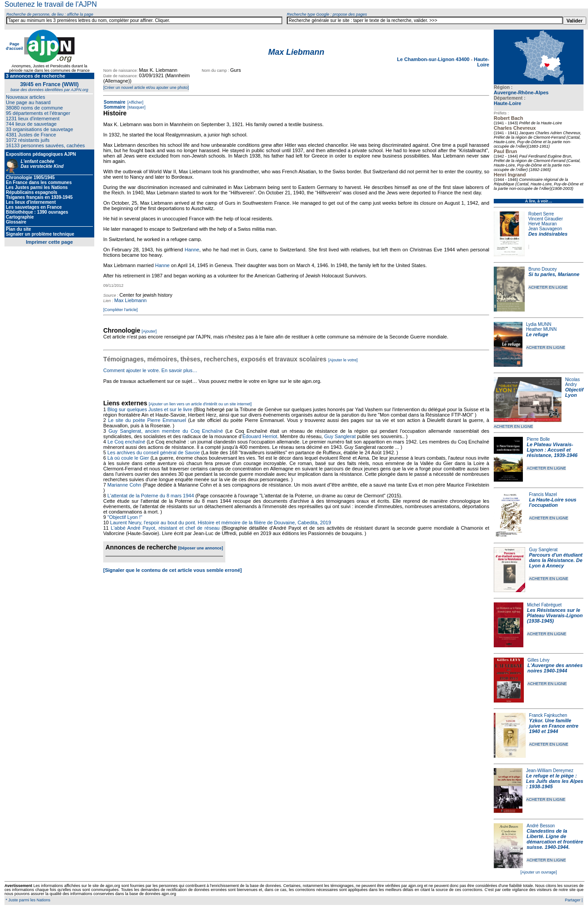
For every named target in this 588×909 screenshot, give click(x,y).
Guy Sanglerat (543, 550)
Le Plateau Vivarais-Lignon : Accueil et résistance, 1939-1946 (552, 450)
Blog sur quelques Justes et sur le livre (150, 409)
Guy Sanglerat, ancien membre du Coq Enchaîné (166, 431)
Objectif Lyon (574, 392)
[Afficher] (135, 102)
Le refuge (537, 334)
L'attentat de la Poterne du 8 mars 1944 (151, 496)
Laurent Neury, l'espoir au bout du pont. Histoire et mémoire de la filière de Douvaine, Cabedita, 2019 (220, 523)
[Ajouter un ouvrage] (538, 872)
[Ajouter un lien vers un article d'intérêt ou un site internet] (200, 404)
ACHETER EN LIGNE (548, 287)
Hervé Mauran (542, 224)
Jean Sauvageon (545, 229)
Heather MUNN (541, 329)
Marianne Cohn (124, 485)
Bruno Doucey (542, 269)
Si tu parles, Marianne (554, 274)
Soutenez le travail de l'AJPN (51, 4)
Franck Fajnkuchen (548, 715)
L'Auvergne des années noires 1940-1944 (555, 668)
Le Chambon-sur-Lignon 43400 (434, 59)
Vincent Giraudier (546, 219)
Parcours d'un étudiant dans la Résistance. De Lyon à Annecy (555, 560)
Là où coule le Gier (128, 458)
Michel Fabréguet (544, 605)
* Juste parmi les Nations (27, 900)
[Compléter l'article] (121, 310)
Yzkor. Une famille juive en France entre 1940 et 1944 (554, 726)
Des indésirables (548, 234)
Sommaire (114, 102)
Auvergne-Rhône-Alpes (521, 92)
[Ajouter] (149, 331)
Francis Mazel (543, 494)
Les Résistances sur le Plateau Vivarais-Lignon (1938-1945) (555, 615)
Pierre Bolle (538, 439)
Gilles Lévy (538, 660)
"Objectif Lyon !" (125, 517)
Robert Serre (541, 214)
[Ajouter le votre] (343, 360)
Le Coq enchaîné (126, 442)
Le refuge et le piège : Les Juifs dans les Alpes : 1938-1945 (555, 781)
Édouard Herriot (260, 436)
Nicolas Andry (573, 382)
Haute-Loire (507, 103)
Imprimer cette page (50, 242)
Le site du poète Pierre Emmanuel (147, 420)
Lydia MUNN (539, 324)
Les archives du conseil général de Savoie (154, 452)
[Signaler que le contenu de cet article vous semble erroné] (173, 570)
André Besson (541, 826)
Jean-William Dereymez (550, 771)
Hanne (192, 250)
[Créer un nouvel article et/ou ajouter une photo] (146, 88)
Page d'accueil (14, 46)
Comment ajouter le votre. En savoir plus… (150, 370)
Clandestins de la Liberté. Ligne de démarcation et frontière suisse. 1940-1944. (555, 839)
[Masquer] (136, 107)
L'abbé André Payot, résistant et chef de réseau (165, 528)
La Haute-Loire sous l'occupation (553, 502)
